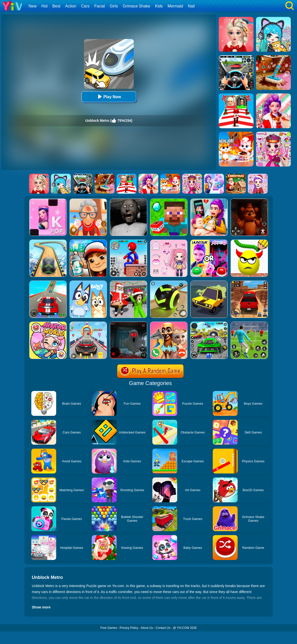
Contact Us (163, 628)
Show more (41, 607)
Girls (114, 6)
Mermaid (175, 6)
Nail (191, 6)
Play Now (109, 97)
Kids (159, 6)
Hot (44, 6)
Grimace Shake (136, 6)
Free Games (109, 628)
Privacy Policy (129, 628)
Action (71, 6)
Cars (85, 6)
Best (56, 6)
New (33, 6)
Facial (100, 6)
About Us (147, 628)
